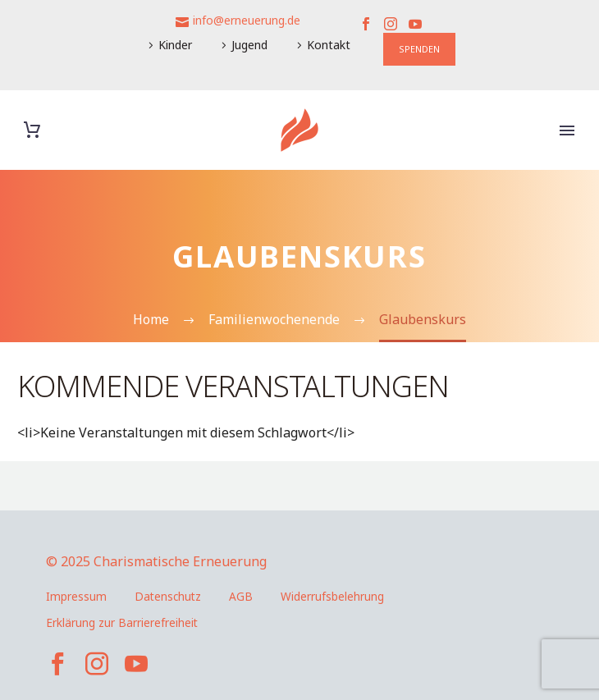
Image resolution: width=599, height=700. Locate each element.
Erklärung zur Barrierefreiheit (122, 622)
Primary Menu (567, 130)
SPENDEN (419, 49)
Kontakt (329, 45)
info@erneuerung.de (247, 20)
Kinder (175, 45)
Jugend (249, 45)
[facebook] (57, 664)
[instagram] (97, 664)
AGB (241, 596)
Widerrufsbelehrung (332, 596)
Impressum (76, 596)
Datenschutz (168, 596)
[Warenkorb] (32, 130)
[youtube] (136, 664)
